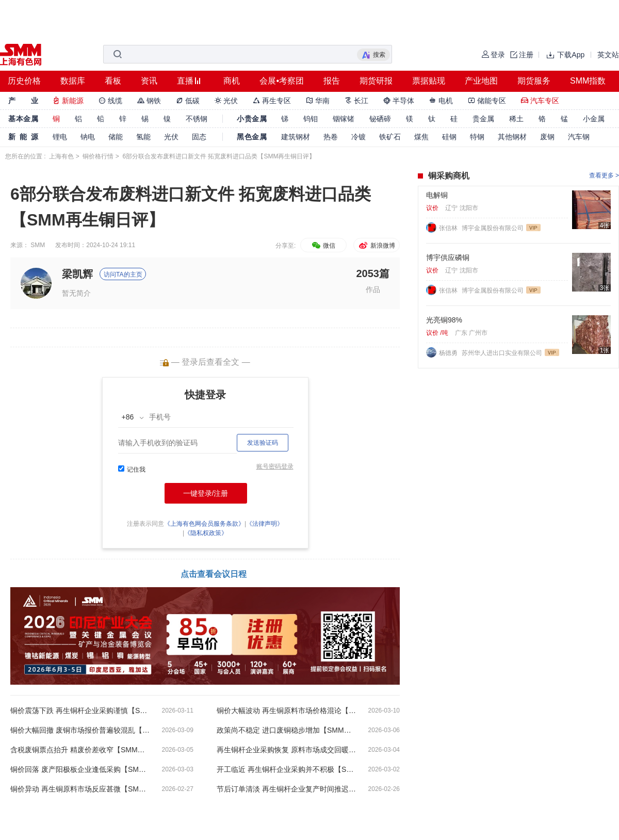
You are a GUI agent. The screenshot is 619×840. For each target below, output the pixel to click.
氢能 (143, 137)
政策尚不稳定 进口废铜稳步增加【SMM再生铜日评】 (286, 730)
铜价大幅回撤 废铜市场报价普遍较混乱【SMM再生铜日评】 (80, 730)
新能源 (68, 101)
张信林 (449, 228)
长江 (356, 101)
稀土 (516, 119)
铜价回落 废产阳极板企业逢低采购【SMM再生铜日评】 (80, 769)
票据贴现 (429, 81)
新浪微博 (376, 246)
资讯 (149, 81)
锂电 (60, 137)
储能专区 (487, 101)
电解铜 (437, 195)
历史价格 (24, 81)
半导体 (399, 101)
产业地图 (481, 81)
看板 (113, 81)
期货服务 (534, 81)
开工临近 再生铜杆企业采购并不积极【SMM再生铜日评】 (286, 769)
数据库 (73, 81)
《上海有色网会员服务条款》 (204, 524)
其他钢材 (512, 137)
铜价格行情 (98, 156)
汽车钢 (579, 137)
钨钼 (311, 119)
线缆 (110, 101)
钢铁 (149, 101)
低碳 (188, 101)
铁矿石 (390, 137)
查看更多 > (604, 175)
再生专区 (272, 101)
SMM (38, 245)
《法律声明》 (265, 524)
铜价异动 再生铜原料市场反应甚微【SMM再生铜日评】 (80, 789)
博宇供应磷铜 (448, 257)
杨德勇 (449, 353)
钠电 (88, 137)
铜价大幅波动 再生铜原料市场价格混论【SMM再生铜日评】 (286, 710)
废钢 (547, 137)
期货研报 (376, 81)
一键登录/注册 (206, 493)
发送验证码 (263, 443)
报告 (332, 81)
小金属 (594, 119)
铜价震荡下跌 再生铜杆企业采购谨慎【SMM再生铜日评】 (80, 710)
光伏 (226, 101)
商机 (232, 81)
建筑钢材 (296, 137)
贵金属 (483, 119)
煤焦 (421, 137)
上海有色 (61, 156)
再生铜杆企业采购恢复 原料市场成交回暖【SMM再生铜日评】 (286, 750)
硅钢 (449, 137)
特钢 (477, 137)
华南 (318, 101)
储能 (116, 137)
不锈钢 (197, 119)
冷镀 (359, 137)
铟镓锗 (344, 119)
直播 (185, 81)
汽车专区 (540, 101)
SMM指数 (588, 81)
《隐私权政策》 (206, 533)
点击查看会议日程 (214, 574)
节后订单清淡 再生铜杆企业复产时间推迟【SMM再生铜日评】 (286, 789)
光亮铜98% (444, 320)
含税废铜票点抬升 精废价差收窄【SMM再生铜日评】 (80, 750)
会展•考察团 (282, 81)
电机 (441, 101)
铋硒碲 (380, 119)
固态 (199, 137)
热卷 (331, 137)
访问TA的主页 (123, 274)
